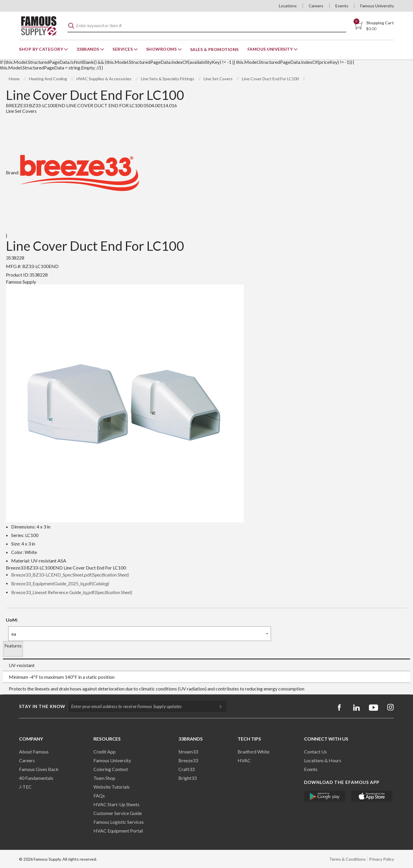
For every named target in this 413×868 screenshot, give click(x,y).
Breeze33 (188, 760)
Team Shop (104, 778)
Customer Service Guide (118, 813)
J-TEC (25, 787)
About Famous (34, 752)
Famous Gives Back (39, 769)
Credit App (105, 752)
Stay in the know (42, 706)
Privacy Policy (382, 859)
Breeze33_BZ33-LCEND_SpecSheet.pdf (70, 575)
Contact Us (315, 752)
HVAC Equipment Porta (117, 831)
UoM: (12, 620)
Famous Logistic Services (119, 822)
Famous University (377, 6)
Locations (288, 6)
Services (123, 49)
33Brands (88, 49)
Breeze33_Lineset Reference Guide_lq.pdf (72, 592)
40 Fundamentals (36, 778)
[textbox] (207, 26)
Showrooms (162, 49)
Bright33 (187, 778)
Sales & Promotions (214, 49)
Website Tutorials (112, 787)
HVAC (244, 760)
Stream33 (188, 752)
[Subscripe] (218, 706)
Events (342, 6)
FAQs (99, 795)
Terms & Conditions (348, 859)
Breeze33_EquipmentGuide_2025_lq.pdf (60, 583)
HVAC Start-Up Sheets (116, 804)
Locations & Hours (323, 760)
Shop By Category (42, 49)
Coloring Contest (111, 769)
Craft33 (186, 769)
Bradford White (254, 752)
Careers (316, 6)
